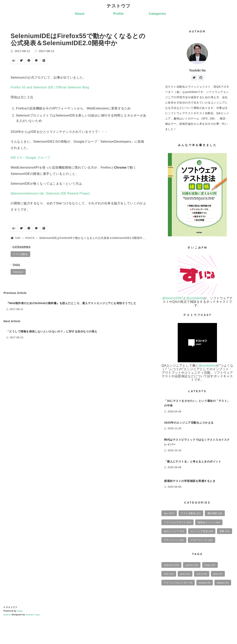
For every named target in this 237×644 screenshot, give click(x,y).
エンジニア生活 (205, 533)
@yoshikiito (195, 299)
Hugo (20, 635)
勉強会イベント (213, 524)
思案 (170, 543)
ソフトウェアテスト (179, 524)
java (187, 587)
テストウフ (118, 6)
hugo (214, 578)
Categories (157, 14)
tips (170, 514)
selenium (172, 578)
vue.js (205, 587)
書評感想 (219, 514)
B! (14, 61)
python (194, 578)
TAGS (17, 267)
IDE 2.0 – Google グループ (30, 159)
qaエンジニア (175, 533)
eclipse (208, 597)
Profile (118, 14)
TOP (16, 239)
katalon (171, 606)
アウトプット (193, 543)
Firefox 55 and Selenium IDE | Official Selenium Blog (50, 88)
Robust (7, 639)
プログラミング (176, 552)
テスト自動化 (21, 256)
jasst (222, 587)
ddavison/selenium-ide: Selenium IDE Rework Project (50, 194)
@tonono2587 (173, 299)
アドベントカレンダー (179, 597)
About (80, 14)
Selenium (19, 274)
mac (169, 587)
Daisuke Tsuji (34, 639)
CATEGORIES (22, 248)
